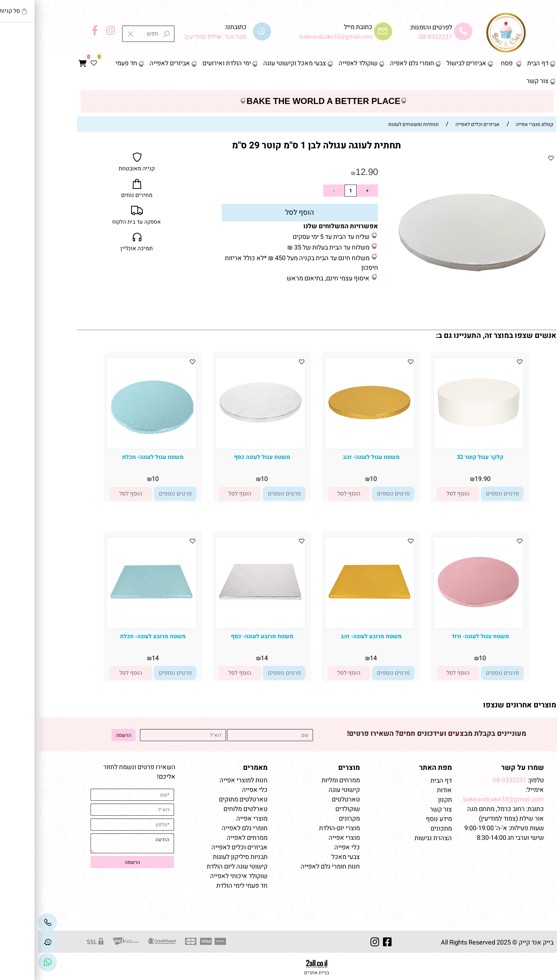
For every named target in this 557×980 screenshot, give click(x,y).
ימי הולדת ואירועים (189, 63)
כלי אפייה (309, 847)
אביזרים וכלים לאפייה (201, 847)
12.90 (329, 172)
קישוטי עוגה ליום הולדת (199, 867)
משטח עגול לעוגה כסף (224, 457)
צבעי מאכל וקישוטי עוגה (257, 63)
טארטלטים (308, 800)
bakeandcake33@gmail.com (466, 800)
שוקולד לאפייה (320, 63)
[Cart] (45, 64)
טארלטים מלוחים (207, 809)
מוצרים (311, 768)
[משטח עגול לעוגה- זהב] (331, 445)
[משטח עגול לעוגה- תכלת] (113, 445)
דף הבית (500, 63)
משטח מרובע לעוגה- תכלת (115, 636)
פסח (469, 63)
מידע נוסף (401, 819)
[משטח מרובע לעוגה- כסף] (222, 625)
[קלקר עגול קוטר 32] (440, 445)
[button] (420, 494)
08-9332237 (397, 37)
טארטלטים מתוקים (204, 800)
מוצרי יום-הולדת (301, 828)
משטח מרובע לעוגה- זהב (333, 636)
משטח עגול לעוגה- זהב (333, 457)
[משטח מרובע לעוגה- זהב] (331, 625)
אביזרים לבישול (428, 63)
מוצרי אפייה (306, 838)
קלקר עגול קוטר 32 (442, 457)
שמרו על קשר (485, 768)
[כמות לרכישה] (313, 191)
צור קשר (499, 81)
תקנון (406, 800)
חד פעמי (88, 63)
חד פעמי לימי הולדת (204, 886)
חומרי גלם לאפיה (374, 63)
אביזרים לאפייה (132, 63)
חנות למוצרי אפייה (206, 780)
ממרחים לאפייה (209, 838)
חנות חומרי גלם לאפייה (292, 867)
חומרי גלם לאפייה (207, 828)
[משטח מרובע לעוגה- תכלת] (113, 625)
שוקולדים (310, 809)
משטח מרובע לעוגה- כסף (224, 636)
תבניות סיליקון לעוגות (202, 857)
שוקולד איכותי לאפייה (201, 876)
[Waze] (10, 942)
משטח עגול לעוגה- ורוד (442, 636)
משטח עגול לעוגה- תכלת (115, 457)
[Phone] (10, 922)
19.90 (445, 479)
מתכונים (403, 829)
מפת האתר (398, 768)
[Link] (10, 962)
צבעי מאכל (308, 857)
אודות (406, 790)
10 (335, 479)
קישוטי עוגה (306, 790)
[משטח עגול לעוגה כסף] (222, 445)
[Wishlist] (56, 64)
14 (335, 658)
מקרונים (311, 819)
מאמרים (217, 768)
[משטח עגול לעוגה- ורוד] (440, 625)
